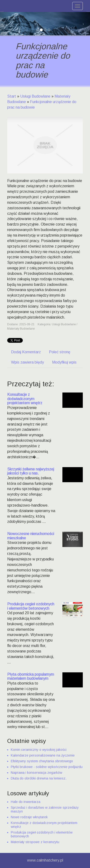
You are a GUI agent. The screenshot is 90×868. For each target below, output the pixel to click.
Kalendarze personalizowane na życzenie (43, 755)
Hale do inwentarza (26, 802)
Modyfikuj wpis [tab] (64, 362)
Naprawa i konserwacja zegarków (36, 773)
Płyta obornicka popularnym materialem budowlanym (31, 677)
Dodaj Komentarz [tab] (26, 352)
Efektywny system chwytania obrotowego (42, 761)
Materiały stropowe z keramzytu (35, 842)
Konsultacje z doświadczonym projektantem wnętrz (25, 399)
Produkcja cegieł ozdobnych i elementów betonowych (31, 606)
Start (12, 96)
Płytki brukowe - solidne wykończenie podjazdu (47, 767)
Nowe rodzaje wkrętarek (29, 817)
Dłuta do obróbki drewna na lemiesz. (39, 778)
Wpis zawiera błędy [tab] (27, 362)
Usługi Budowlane (35, 96)
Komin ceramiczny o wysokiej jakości (39, 750)
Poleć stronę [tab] (60, 352)
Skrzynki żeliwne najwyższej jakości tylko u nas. (31, 471)
